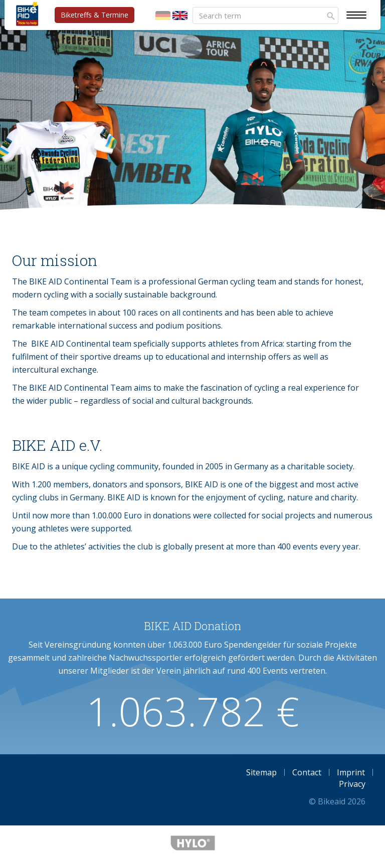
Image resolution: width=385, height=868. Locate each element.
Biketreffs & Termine (94, 15)
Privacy (352, 784)
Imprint (351, 772)
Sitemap (261, 772)
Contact (307, 772)
